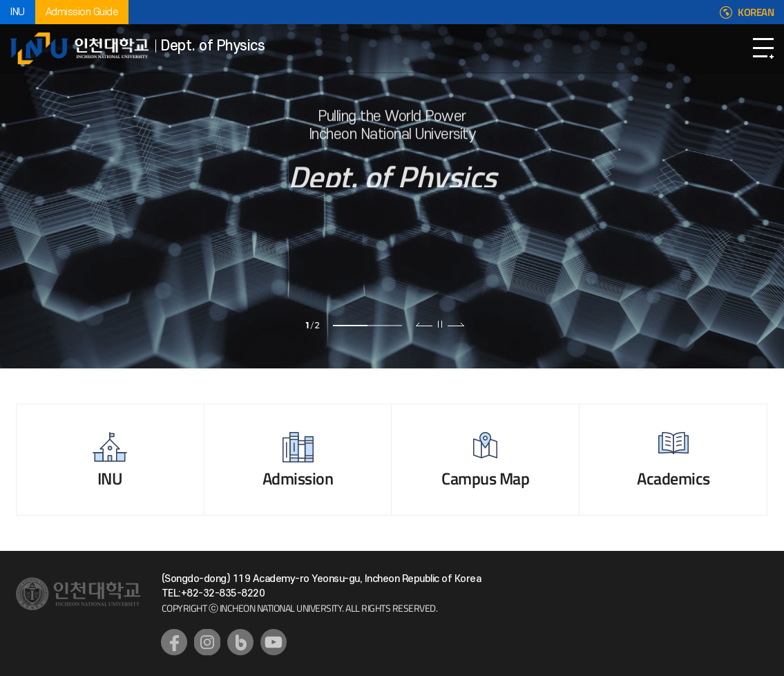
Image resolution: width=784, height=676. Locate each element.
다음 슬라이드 (456, 324)
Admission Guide (82, 12)
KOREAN (756, 12)
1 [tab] (350, 326)
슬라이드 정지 (440, 324)
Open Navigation (763, 48)
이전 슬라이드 (424, 324)
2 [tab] (385, 326)
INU (18, 12)
